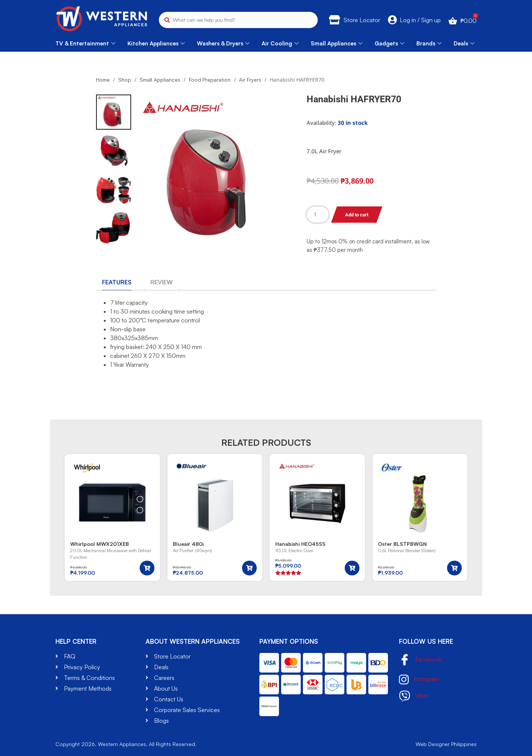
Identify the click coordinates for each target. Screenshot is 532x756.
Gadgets (389, 43)
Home (103, 80)
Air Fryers (250, 80)
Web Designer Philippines (446, 744)
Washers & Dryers (223, 43)
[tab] (117, 282)
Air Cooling (280, 43)
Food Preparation (210, 80)
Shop (125, 80)
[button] (147, 568)
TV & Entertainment (85, 43)
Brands (429, 43)
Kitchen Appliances (156, 43)
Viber (414, 696)
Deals (464, 43)
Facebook (420, 660)
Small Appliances (337, 43)
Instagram (419, 680)
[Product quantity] (318, 215)
